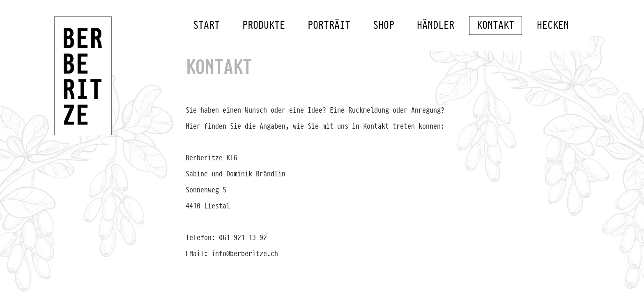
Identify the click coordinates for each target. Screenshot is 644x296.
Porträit (329, 26)
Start (206, 26)
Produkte (264, 26)
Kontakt (496, 26)
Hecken (553, 26)
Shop (384, 26)
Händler (436, 26)
